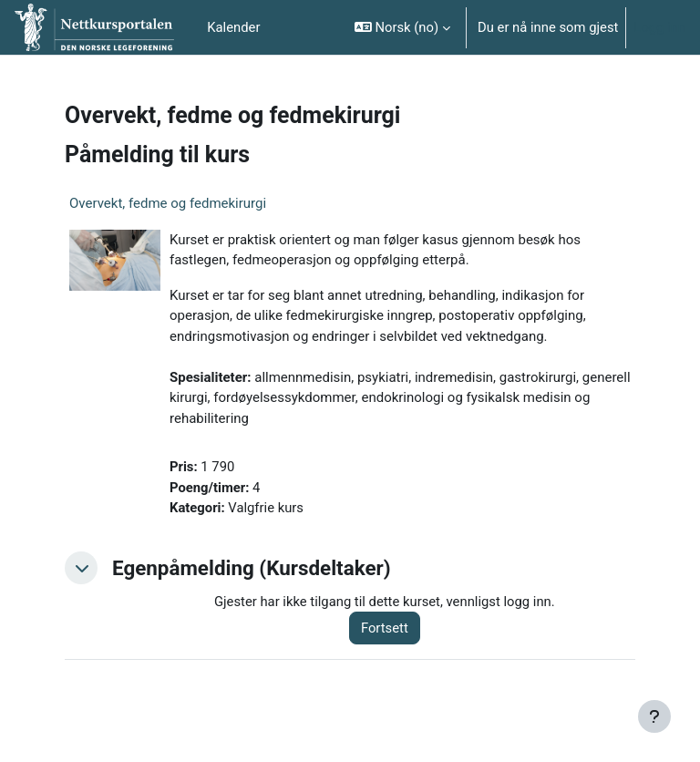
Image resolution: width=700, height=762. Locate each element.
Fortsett (385, 628)
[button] (402, 27)
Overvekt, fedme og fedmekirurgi (168, 203)
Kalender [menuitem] (233, 27)
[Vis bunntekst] (654, 716)
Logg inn (659, 27)
